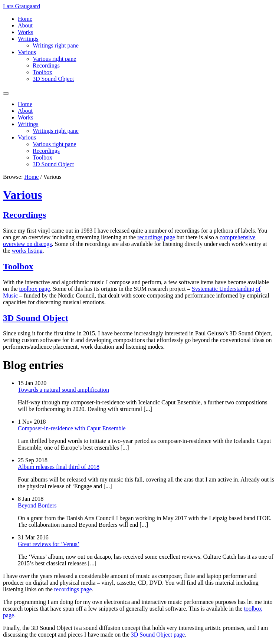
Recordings (46, 65)
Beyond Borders (37, 505)
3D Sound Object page (158, 635)
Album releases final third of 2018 (59, 467)
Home (25, 19)
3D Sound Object (53, 79)
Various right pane (54, 59)
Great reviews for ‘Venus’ (49, 544)
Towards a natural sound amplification (63, 390)
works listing (27, 251)
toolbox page (35, 289)
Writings (28, 39)
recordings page (156, 237)
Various (27, 52)
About (25, 25)
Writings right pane (56, 45)
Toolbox (42, 72)
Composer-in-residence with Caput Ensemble (72, 428)
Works (25, 32)
